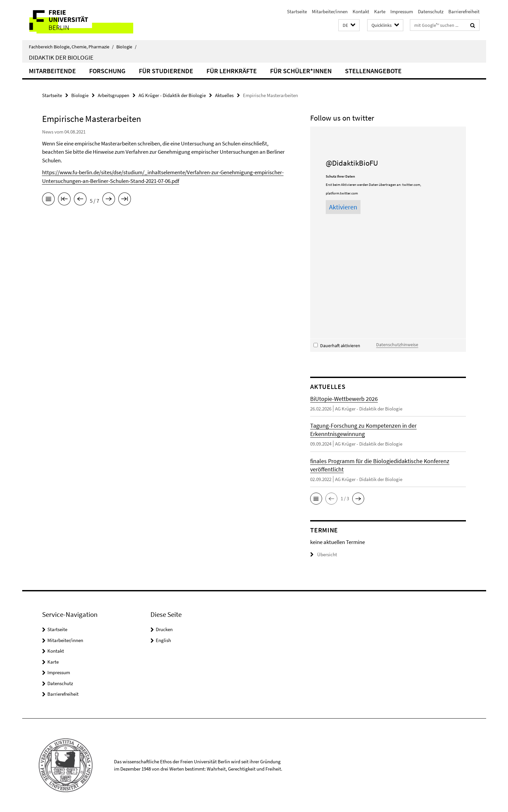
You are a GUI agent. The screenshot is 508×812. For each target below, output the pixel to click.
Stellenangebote (373, 71)
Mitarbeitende (52, 71)
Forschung (107, 71)
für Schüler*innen (301, 71)
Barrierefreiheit (464, 11)
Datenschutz (431, 11)
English (163, 640)
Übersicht (324, 554)
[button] (349, 25)
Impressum (402, 11)
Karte (380, 11)
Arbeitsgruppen (113, 95)
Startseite (297, 11)
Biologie (126, 47)
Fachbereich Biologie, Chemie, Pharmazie (71, 47)
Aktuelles (224, 95)
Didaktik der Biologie (61, 57)
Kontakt (361, 11)
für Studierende (166, 71)
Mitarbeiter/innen (330, 11)
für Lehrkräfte (232, 71)
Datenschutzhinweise (397, 345)
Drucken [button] (164, 629)
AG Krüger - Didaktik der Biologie (172, 95)
